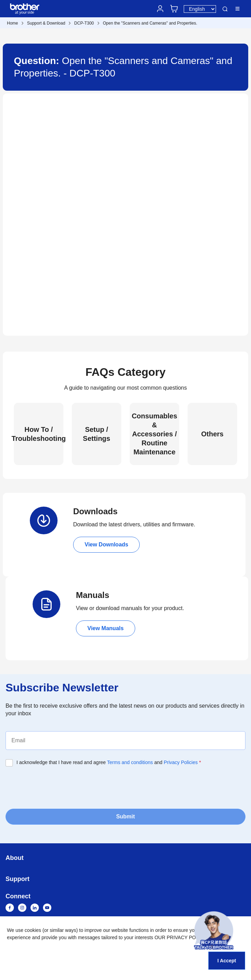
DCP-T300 (84, 23)
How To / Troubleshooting (39, 434)
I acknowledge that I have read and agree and (109, 762)
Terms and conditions (130, 762)
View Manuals (106, 628)
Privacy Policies (181, 762)
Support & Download (46, 23)
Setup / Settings (97, 434)
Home (12, 23)
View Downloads (106, 545)
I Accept (227, 961)
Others (212, 434)
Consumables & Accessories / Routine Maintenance (154, 434)
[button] (214, 931)
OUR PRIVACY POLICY (180, 937)
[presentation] (58, 787)
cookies (33, 930)
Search (225, 9)
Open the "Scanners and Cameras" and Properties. (150, 23)
